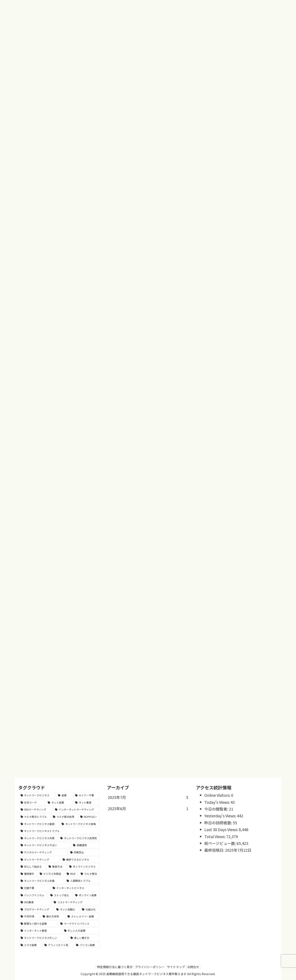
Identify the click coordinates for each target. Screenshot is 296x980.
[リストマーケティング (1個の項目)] (76, 902)
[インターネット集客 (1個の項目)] (40, 931)
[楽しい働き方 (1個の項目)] (84, 938)
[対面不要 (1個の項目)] (34, 888)
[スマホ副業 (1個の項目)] (30, 945)
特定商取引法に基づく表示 (112, 967)
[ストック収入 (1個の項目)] (60, 895)
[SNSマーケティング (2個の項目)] (35, 809)
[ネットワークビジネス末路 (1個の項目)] (41, 881)
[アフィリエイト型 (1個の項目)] (58, 945)
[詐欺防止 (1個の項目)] (84, 852)
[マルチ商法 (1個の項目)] (89, 874)
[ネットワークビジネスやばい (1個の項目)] (44, 845)
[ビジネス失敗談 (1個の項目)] (51, 874)
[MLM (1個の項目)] (71, 874)
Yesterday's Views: (221, 816)
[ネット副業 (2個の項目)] (59, 802)
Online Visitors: (218, 795)
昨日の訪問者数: (219, 823)
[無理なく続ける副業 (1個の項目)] (38, 924)
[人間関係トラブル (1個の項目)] (82, 881)
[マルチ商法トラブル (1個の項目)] (34, 817)
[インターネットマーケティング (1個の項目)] (76, 809)
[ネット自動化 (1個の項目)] (67, 909)
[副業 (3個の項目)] (64, 795)
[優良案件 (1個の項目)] (28, 874)
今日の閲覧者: (217, 809)
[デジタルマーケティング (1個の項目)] (43, 852)
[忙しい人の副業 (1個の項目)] (81, 931)
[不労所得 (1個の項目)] (29, 916)
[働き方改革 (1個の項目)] (53, 916)
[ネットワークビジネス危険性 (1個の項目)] (79, 838)
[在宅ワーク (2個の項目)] (32, 802)
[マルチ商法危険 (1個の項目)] (64, 817)
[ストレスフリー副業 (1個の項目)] (83, 916)
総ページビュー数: (220, 843)
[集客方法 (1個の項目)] (57, 867)
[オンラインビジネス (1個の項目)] (83, 867)
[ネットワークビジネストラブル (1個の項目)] (59, 831)
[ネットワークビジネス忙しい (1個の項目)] (43, 938)
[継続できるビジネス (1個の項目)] (80, 860)
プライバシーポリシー (149, 967)
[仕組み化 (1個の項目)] (90, 909)
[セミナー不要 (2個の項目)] (86, 795)
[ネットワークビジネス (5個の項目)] (37, 795)
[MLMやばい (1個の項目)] (89, 817)
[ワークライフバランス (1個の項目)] (79, 924)
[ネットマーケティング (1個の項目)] (39, 860)
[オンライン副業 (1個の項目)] (86, 895)
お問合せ (196, 967)
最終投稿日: (215, 850)
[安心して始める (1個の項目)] (32, 867)
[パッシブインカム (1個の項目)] (33, 895)
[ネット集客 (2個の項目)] (86, 802)
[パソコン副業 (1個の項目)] (87, 945)
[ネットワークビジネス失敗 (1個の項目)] (38, 838)
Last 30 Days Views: (222, 829)
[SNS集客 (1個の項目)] (35, 902)
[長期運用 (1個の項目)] (85, 845)
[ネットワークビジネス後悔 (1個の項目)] (80, 824)
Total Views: (215, 836)
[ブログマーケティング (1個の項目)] (36, 909)
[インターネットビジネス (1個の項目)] (75, 888)
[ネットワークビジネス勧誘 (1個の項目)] (39, 824)
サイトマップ (177, 967)
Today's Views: (217, 802)
